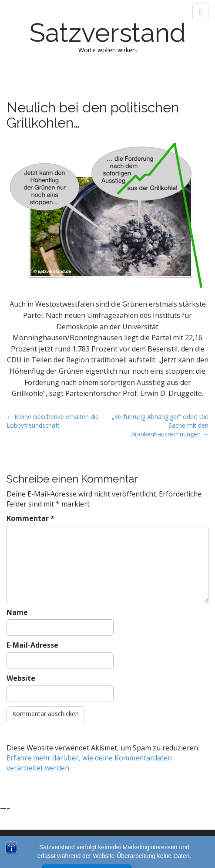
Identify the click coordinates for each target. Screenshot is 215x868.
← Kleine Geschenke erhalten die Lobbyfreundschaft (53, 421)
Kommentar (30, 518)
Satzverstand (108, 33)
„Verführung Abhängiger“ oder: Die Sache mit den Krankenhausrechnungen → (160, 425)
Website (21, 678)
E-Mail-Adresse (32, 645)
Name (17, 612)
